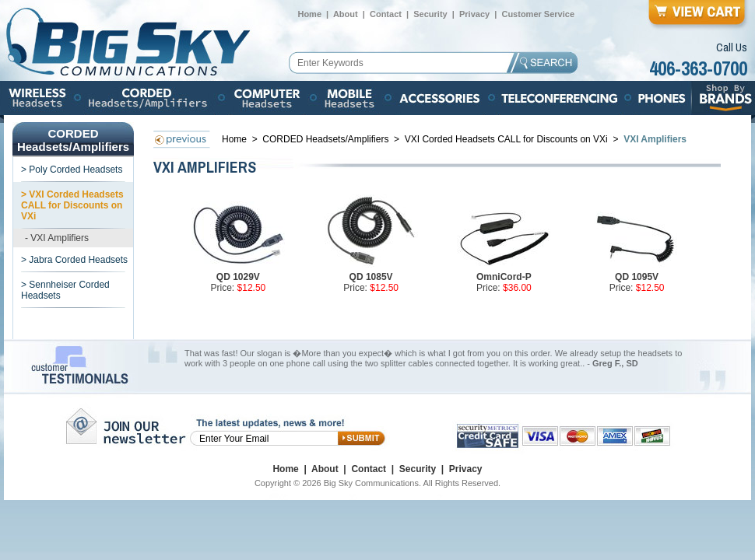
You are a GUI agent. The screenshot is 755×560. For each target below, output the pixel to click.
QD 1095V (637, 277)
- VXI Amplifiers (57, 238)
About (346, 14)
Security (430, 14)
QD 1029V (238, 277)
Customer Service (538, 14)
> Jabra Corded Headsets (74, 260)
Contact (386, 14)
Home (309, 14)
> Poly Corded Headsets (72, 170)
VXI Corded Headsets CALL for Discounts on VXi (507, 139)
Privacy (474, 14)
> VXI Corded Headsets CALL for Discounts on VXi (72, 205)
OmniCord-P (504, 277)
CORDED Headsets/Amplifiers (327, 139)
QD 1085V (371, 277)
